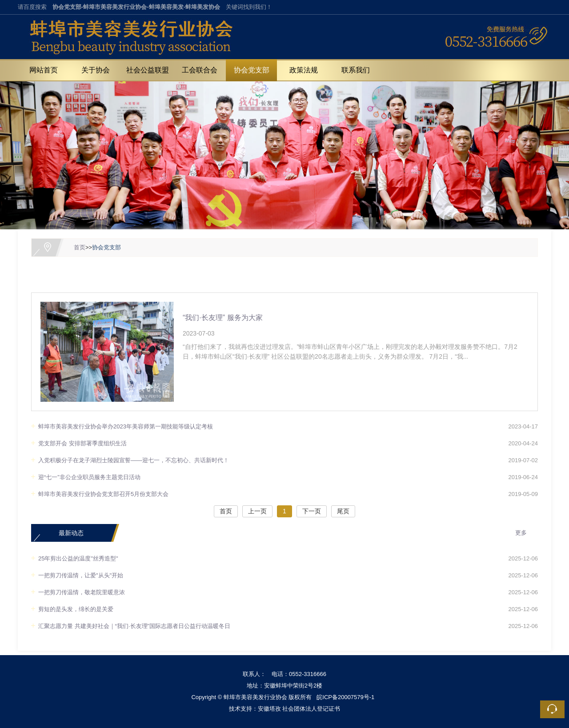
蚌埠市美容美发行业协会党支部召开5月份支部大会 (103, 494)
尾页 (343, 511)
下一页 (312, 511)
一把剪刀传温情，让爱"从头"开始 (81, 575)
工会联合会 (200, 70)
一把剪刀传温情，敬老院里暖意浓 (82, 592)
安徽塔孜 (269, 709)
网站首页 (44, 70)
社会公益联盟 (148, 70)
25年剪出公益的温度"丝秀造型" (78, 558)
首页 (80, 247)
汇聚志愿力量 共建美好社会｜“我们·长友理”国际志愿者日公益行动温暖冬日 (134, 626)
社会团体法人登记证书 (311, 709)
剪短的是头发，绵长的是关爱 (76, 609)
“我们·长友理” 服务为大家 (223, 318)
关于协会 (96, 70)
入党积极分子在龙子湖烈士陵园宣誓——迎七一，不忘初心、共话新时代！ (134, 460)
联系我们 (356, 70)
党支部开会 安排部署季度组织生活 (82, 443)
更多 (521, 533)
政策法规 (304, 70)
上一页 (257, 511)
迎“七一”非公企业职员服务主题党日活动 (89, 477)
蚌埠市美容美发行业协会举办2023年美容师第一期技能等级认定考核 (126, 426)
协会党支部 (252, 70)
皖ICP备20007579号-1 (345, 697)
